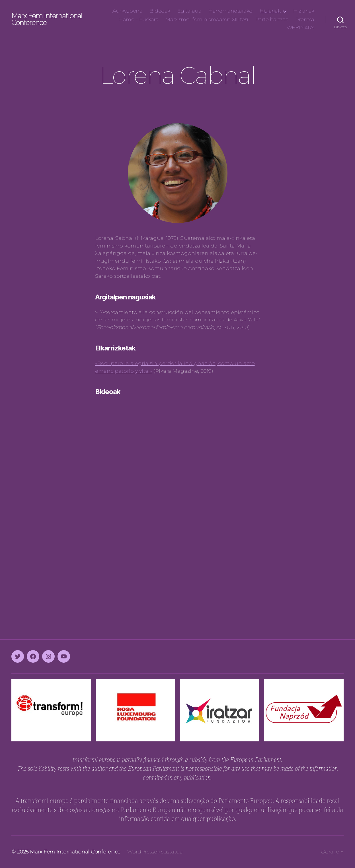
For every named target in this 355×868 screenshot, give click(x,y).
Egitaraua (189, 11)
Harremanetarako (230, 11)
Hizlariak (270, 11)
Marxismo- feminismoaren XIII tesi (207, 20)
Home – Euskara (138, 20)
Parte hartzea (272, 20)
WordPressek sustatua (155, 852)
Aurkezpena (127, 11)
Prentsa (305, 20)
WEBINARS (300, 28)
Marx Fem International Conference (47, 19)
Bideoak (160, 11)
